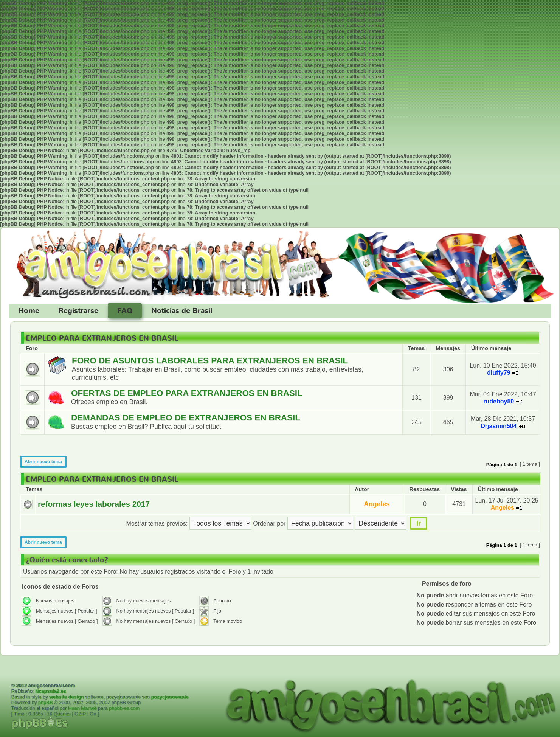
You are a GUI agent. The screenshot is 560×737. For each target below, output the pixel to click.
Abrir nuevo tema (43, 462)
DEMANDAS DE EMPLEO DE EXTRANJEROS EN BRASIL (186, 418)
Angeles (377, 504)
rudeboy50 (499, 401)
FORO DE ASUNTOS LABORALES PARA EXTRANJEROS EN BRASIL (210, 361)
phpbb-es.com (124, 708)
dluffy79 (499, 373)
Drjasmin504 (499, 426)
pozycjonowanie (170, 697)
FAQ (125, 311)
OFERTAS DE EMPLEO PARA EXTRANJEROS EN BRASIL (187, 393)
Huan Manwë (82, 708)
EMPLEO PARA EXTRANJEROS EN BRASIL (102, 338)
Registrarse (78, 311)
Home (29, 311)
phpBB (45, 702)
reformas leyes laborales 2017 (94, 504)
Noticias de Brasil (182, 311)
